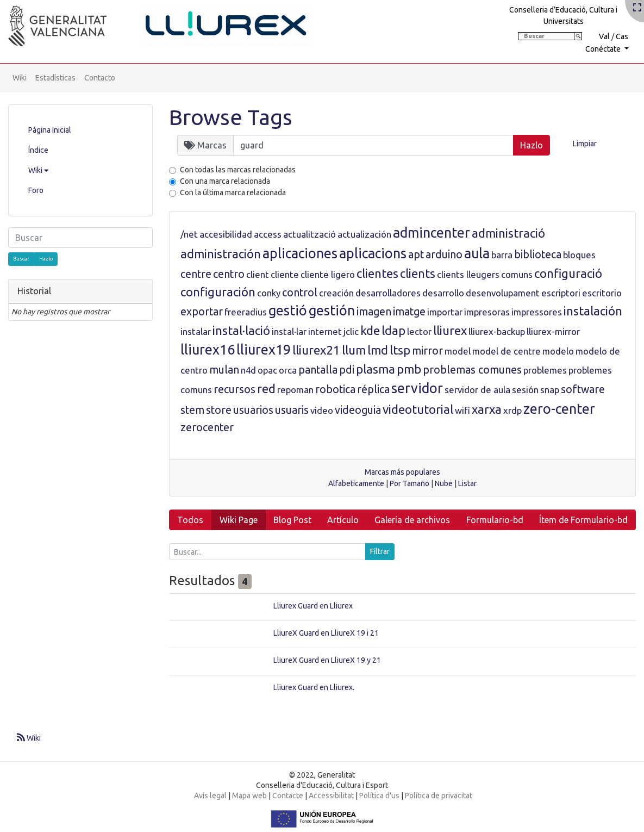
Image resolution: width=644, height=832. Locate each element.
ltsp (400, 350)
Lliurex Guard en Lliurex (313, 606)
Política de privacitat (439, 796)
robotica (335, 389)
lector (419, 331)
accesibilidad (226, 234)
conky (269, 293)
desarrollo (443, 293)
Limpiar (585, 144)
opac (267, 370)
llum (354, 350)
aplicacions (373, 253)
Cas (622, 36)
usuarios (253, 410)
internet (325, 331)
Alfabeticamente (356, 483)
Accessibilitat (331, 796)
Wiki (20, 78)
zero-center (559, 409)
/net (189, 234)
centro (229, 274)
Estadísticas (55, 78)
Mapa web (249, 796)
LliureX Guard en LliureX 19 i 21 (326, 633)
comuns (517, 274)
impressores (537, 312)
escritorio (602, 293)
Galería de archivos (412, 520)
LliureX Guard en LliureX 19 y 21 (327, 660)
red (266, 389)
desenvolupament (503, 293)
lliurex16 (208, 350)
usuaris (292, 410)
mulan (224, 370)
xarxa (487, 409)
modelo (558, 351)
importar (445, 312)
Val (604, 36)
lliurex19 (264, 350)
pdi (347, 370)
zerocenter (207, 427)
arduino (444, 254)
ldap (393, 330)
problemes (545, 370)
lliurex (450, 330)
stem (192, 410)
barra (502, 255)
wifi (462, 410)
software (583, 389)
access (268, 234)
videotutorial (418, 409)
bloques (579, 255)
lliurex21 (316, 350)
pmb (409, 369)
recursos (235, 389)
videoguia (358, 410)
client (258, 274)
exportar (202, 312)
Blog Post (292, 520)
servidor (417, 388)
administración (221, 254)
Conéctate (604, 49)
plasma (376, 369)
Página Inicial (50, 130)
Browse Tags (231, 117)
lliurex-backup (497, 331)
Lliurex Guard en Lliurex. (314, 687)
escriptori (561, 293)
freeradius (246, 312)
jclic (351, 331)
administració (508, 233)
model (458, 351)
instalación (593, 311)
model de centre (507, 351)
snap (550, 390)
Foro (36, 190)
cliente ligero (328, 274)
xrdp (512, 410)
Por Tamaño (409, 483)
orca (288, 370)
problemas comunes (472, 370)
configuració (568, 273)
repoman (295, 390)
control (300, 293)
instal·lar (289, 331)
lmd (378, 350)
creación (336, 293)
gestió (288, 311)
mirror (427, 351)
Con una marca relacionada (225, 181)
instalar (196, 331)
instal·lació (241, 330)
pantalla (318, 370)
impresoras (487, 312)
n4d (248, 370)
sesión (525, 390)
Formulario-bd (495, 520)
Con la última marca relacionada (233, 193)
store (219, 410)
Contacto (100, 78)
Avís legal (210, 796)
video (322, 410)
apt (416, 254)
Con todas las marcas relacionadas (238, 170)
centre (196, 274)
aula (477, 253)
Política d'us (379, 796)
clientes (377, 273)
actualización (364, 234)
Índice (38, 150)
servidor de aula (477, 390)
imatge (409, 312)
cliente (285, 274)
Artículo (343, 520)
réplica (373, 389)
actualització (310, 234)
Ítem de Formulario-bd (583, 520)
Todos (190, 520)
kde (370, 330)
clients (418, 273)
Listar (467, 483)
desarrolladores (388, 293)
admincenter (432, 233)
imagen (374, 312)
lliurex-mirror (553, 331)
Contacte (288, 796)
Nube (444, 483)
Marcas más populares (402, 472)
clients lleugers (468, 274)
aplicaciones (300, 253)
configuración (218, 292)
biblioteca (538, 254)
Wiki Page (239, 520)
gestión (332, 311)
